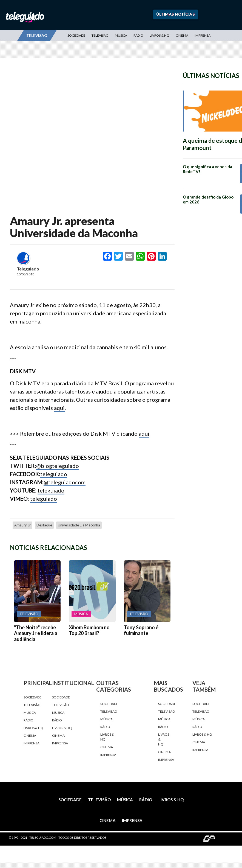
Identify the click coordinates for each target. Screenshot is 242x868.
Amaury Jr (22, 525)
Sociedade (76, 35)
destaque (44, 525)
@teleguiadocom (65, 482)
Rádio (138, 35)
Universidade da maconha (79, 525)
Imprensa (203, 35)
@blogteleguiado (58, 466)
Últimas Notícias (175, 14)
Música (121, 35)
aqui (59, 408)
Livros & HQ (160, 35)
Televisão (100, 35)
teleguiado (54, 474)
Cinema (182, 35)
